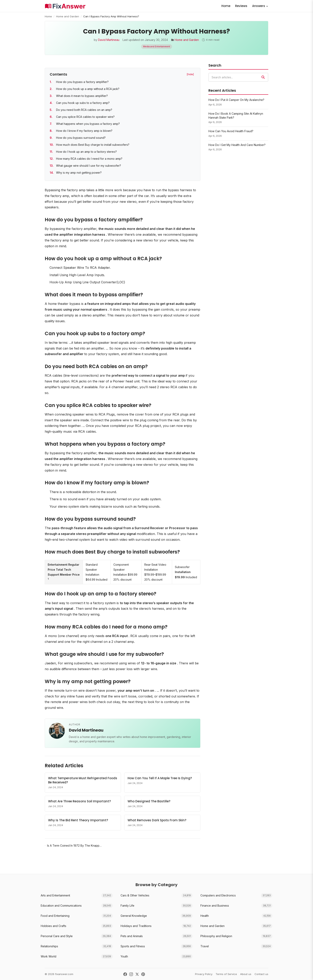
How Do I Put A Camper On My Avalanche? (236, 100)
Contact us (261, 974)
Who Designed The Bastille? (149, 801)
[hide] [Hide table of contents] (190, 74)
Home (226, 6)
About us (246, 974)
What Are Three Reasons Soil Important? (79, 801)
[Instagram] (131, 974)
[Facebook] (125, 974)
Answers (260, 6)
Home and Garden (68, 16)
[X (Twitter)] (137, 974)
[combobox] (238, 77)
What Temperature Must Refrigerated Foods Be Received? (83, 780)
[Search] (263, 77)
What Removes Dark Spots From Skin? (157, 820)
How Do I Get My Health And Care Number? (237, 145)
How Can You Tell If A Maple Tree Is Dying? (160, 778)
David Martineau (109, 40)
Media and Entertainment (157, 46)
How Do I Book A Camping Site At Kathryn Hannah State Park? (236, 116)
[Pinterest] (143, 974)
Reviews (241, 6)
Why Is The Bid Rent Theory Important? (78, 820)
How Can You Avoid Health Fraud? (231, 131)
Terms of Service (226, 974)
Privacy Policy (204, 974)
